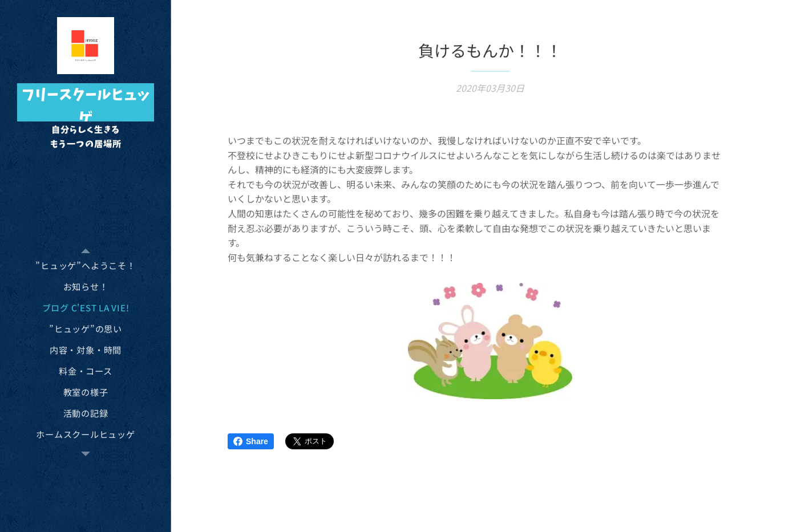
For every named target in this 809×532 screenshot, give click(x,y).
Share (251, 441)
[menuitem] (86, 265)
